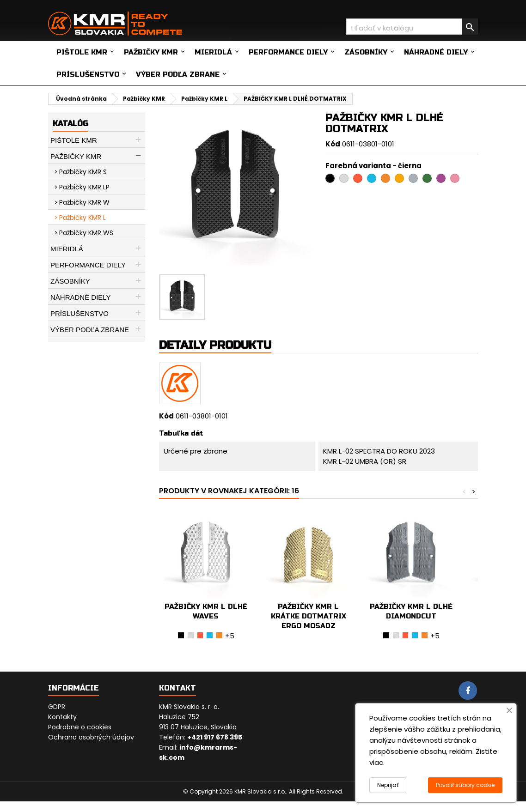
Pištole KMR (82, 52)
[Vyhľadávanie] (412, 27)
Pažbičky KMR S (83, 172)
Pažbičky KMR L (83, 218)
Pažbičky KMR (151, 52)
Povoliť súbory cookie (465, 785)
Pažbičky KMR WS (86, 233)
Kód (333, 144)
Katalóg (70, 124)
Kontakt (177, 688)
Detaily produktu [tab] (215, 345)
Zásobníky (366, 52)
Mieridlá (213, 52)
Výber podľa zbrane (178, 74)
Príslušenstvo (88, 74)
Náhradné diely (436, 52)
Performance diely (288, 52)
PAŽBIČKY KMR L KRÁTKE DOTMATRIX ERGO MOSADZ (309, 616)
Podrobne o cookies (80, 727)
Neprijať (388, 785)
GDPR (57, 707)
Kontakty (62, 717)
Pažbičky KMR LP (84, 187)
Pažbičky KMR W (84, 202)
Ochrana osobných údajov (91, 737)
